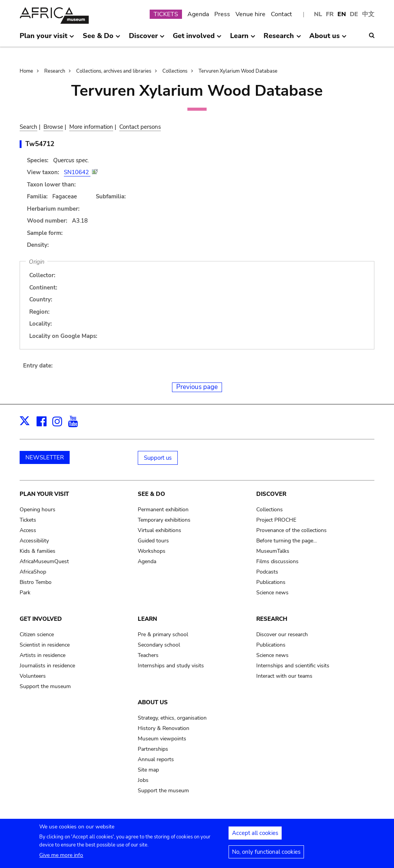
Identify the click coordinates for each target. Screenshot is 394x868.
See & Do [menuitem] (102, 39)
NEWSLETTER (45, 457)
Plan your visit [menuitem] (47, 39)
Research (55, 71)
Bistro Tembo (36, 582)
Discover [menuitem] (147, 39)
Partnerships (153, 749)
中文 (368, 14)
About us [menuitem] (328, 39)
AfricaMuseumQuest (44, 561)
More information (91, 127)
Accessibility (34, 541)
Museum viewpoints (162, 739)
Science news (272, 593)
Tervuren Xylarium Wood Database (238, 71)
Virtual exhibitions (159, 530)
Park (25, 593)
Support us (158, 458)
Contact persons (140, 127)
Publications (271, 582)
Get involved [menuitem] (197, 39)
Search (28, 127)
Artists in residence (43, 655)
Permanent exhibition (163, 510)
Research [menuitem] (282, 39)
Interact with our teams (284, 676)
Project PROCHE (276, 520)
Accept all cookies (255, 834)
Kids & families (38, 551)
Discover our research (282, 634)
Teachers (148, 655)
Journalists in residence (47, 666)
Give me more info (61, 856)
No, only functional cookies (266, 853)
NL (318, 14)
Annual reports (156, 759)
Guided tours (153, 541)
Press (222, 14)
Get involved (41, 619)
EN (342, 14)
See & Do (151, 494)
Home (26, 71)
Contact (281, 14)
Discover (271, 494)
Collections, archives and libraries (114, 71)
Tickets (28, 520)
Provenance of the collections (291, 530)
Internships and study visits (171, 666)
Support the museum (45, 686)
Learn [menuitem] (243, 39)
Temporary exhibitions (164, 520)
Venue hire (250, 14)
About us (153, 702)
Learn (147, 619)
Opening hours (38, 510)
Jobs (143, 780)
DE (354, 14)
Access (28, 530)
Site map (148, 770)
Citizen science (37, 634)
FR (330, 14)
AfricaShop (33, 572)
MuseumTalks (273, 551)
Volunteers (33, 676)
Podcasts (267, 572)
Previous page (197, 387)
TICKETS (166, 14)
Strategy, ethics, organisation (172, 718)
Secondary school (159, 645)
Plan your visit (44, 494)
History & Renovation (164, 728)
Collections (175, 71)
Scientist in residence (45, 645)
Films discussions (277, 561)
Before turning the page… (287, 541)
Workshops (152, 551)
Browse (53, 127)
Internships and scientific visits (293, 666)
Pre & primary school (163, 634)
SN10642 (77, 172)
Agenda (198, 14)
